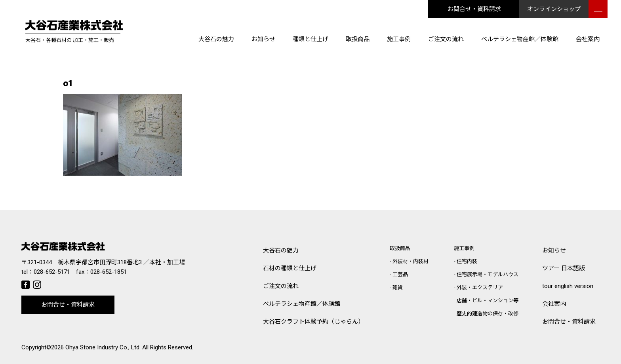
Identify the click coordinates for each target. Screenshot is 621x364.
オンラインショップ (554, 9)
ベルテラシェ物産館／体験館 (520, 39)
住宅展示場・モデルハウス (488, 274)
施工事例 (399, 39)
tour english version (568, 286)
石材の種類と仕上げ (290, 268)
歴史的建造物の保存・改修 (488, 314)
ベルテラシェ (302, 304)
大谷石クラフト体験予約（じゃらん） (313, 322)
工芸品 (400, 274)
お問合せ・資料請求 (474, 9)
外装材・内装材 (411, 261)
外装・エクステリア (480, 287)
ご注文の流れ (446, 39)
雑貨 (398, 287)
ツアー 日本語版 (564, 268)
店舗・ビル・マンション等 (488, 300)
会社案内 (588, 39)
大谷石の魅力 (216, 39)
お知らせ (263, 39)
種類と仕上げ (310, 39)
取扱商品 (358, 39)
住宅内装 (467, 261)
